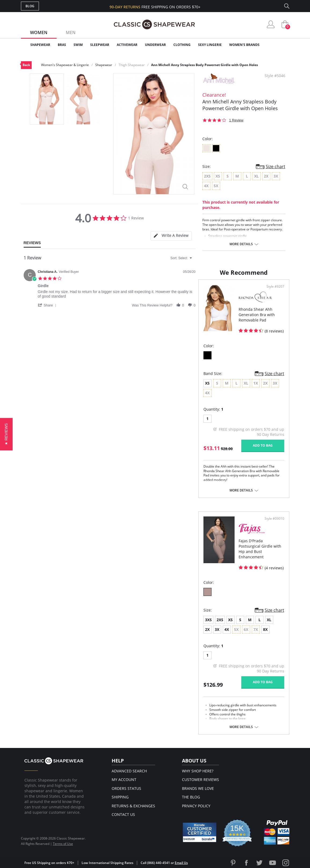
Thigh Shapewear (132, 65)
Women (39, 32)
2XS (220, 620)
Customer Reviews (200, 780)
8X (265, 629)
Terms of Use (63, 844)
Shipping (120, 797)
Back (26, 65)
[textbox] (194, 260)
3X (217, 629)
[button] (48, 305)
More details (241, 244)
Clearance (278, 45)
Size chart (276, 167)
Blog (30, 6)
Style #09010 (274, 519)
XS (207, 383)
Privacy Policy (196, 806)
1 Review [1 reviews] (236, 120)
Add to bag (263, 445)
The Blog (191, 797)
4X (227, 629)
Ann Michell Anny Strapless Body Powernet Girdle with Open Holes (205, 65)
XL (269, 620)
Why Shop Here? (198, 771)
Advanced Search (129, 771)
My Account (124, 780)
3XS (208, 620)
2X (207, 629)
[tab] (171, 236)
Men (71, 32)
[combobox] (182, 258)
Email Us (181, 863)
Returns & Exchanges (133, 806)
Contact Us (123, 814)
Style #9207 (275, 287)
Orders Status (126, 788)
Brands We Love (198, 788)
